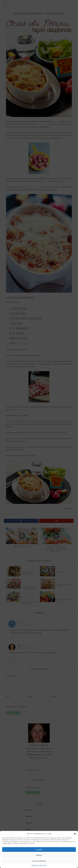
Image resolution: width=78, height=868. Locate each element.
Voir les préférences (39, 861)
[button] (75, 834)
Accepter (39, 849)
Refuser (39, 855)
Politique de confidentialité (39, 865)
